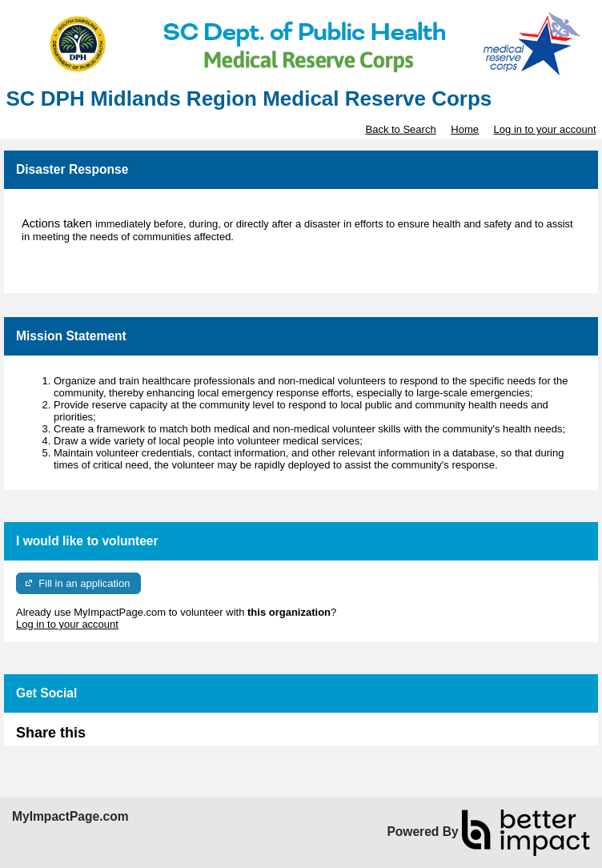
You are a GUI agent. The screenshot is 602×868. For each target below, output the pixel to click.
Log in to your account (545, 129)
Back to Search (400, 129)
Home (465, 129)
